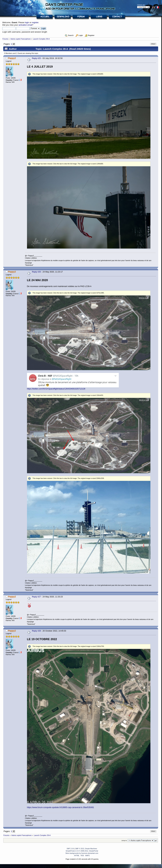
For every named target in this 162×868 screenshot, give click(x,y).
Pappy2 (12, 58)
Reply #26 (36, 272)
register (35, 22)
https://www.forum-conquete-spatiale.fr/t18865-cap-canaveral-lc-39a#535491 (61, 807)
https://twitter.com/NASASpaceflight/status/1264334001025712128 (56, 389)
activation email (25, 25)
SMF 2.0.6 (70, 849)
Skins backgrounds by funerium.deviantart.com (82, 853)
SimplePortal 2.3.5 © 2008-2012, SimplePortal (82, 851)
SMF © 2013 (80, 849)
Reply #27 (36, 597)
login (27, 22)
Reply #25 (36, 58)
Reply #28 (36, 631)
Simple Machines (91, 849)
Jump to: (124, 840)
